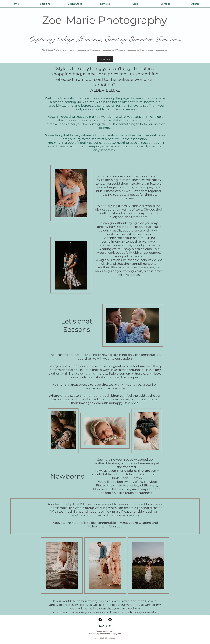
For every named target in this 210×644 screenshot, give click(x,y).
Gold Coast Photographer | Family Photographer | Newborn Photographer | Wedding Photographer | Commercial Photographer (105, 50)
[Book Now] (105, 59)
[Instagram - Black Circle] (110, 620)
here (136, 608)
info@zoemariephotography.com (108, 634)
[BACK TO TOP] (105, 625)
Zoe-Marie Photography (105, 20)
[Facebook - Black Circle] (100, 620)
